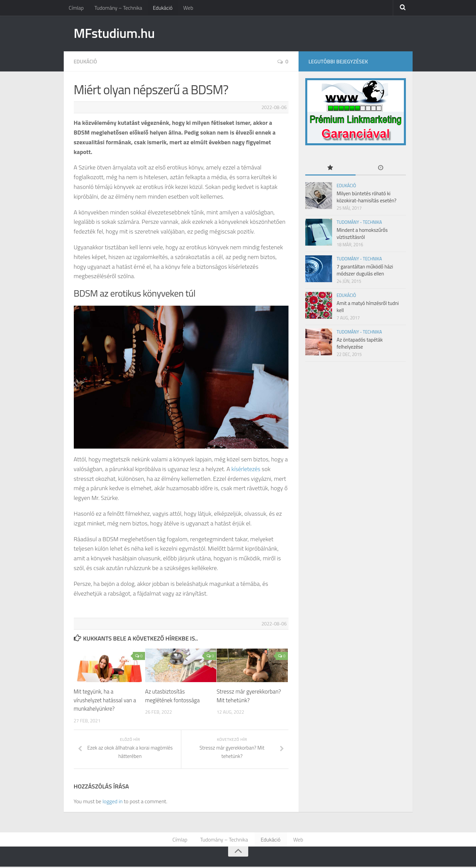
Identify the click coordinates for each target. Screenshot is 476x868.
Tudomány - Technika (359, 223)
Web (185, 8)
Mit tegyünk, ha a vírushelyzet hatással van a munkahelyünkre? (106, 701)
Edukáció (161, 8)
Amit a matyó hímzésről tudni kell (368, 307)
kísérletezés (247, 470)
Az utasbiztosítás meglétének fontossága (173, 697)
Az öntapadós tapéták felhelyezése (360, 344)
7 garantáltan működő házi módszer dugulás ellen (365, 271)
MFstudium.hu (117, 34)
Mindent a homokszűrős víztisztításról (362, 234)
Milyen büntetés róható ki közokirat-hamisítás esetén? (367, 198)
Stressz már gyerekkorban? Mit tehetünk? (249, 697)
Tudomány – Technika (117, 8)
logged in (112, 802)
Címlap (76, 8)
